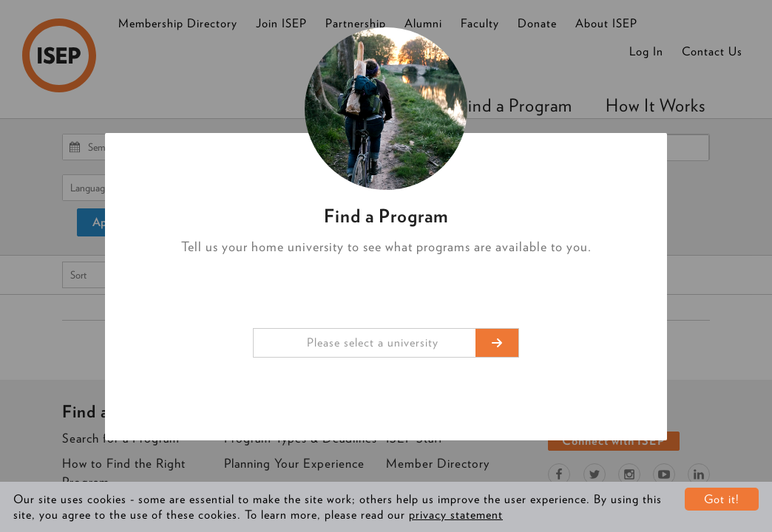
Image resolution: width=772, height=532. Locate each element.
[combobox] (386, 343)
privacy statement (456, 515)
